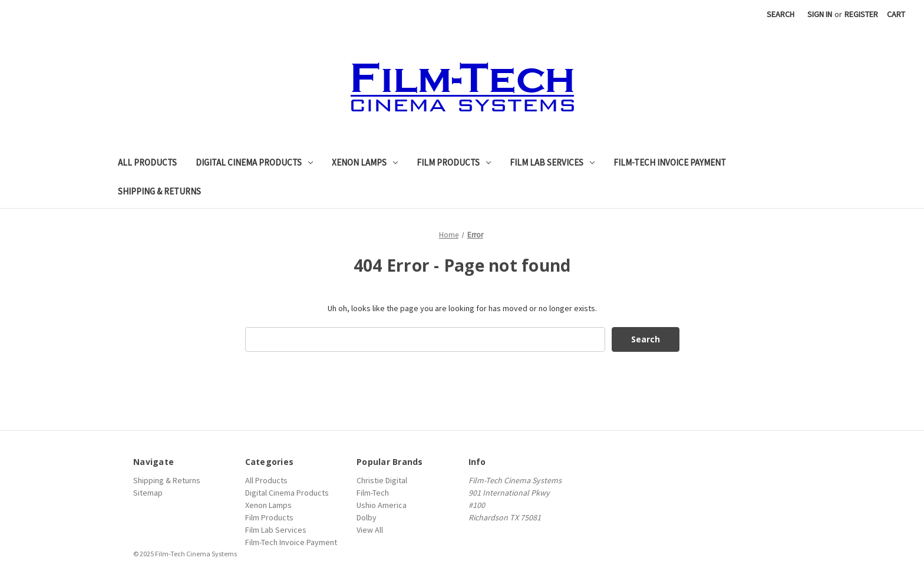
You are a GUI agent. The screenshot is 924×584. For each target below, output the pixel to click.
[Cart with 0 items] (896, 14)
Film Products (454, 162)
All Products (147, 162)
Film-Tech (373, 493)
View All (370, 530)
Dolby (367, 517)
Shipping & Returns (159, 191)
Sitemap (148, 493)
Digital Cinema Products (254, 162)
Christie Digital (382, 480)
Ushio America (382, 505)
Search (781, 14)
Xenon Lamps (365, 162)
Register (861, 14)
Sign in (820, 14)
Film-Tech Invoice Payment (670, 162)
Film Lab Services (552, 162)
